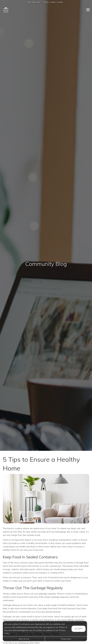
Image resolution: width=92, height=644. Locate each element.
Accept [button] (79, 629)
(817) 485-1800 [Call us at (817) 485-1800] (34, 2)
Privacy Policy (66, 639)
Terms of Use (24, 639)
